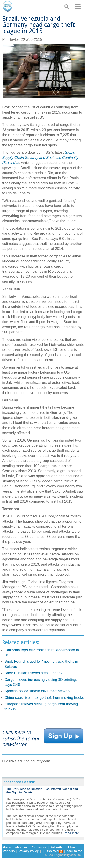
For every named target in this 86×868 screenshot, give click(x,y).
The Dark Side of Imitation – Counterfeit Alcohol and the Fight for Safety (42, 791)
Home (7, 847)
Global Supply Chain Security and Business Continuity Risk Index (40, 158)
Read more (71, 833)
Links (72, 847)
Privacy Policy (29, 851)
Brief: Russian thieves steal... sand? (33, 673)
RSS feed (54, 851)
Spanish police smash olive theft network (37, 691)
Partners (9, 851)
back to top (75, 851)
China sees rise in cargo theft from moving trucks (44, 698)
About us (21, 847)
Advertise (57, 847)
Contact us (39, 847)
